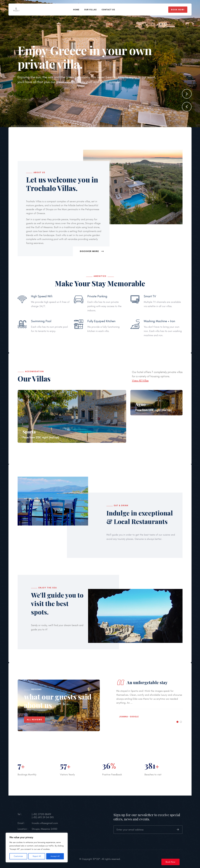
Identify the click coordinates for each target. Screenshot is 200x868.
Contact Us (108, 10)
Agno (140, 404)
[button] (187, 107)
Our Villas (90, 10)
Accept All (55, 856)
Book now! (178, 10)
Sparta (29, 432)
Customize (18, 856)
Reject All (37, 856)
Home (76, 10)
